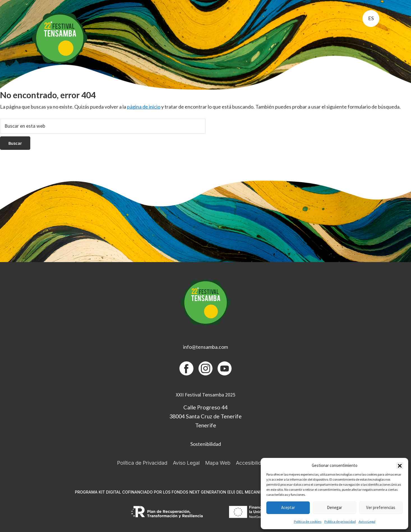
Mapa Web (218, 463)
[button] (400, 466)
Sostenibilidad (206, 444)
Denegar (334, 507)
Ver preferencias (381, 507)
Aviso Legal (367, 521)
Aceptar (288, 507)
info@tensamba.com (205, 347)
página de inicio (144, 107)
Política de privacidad (340, 521)
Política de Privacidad (142, 463)
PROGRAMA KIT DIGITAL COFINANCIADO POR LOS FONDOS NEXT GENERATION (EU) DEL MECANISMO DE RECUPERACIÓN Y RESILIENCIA (205, 492)
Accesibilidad (252, 463)
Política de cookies (308, 521)
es (371, 18)
